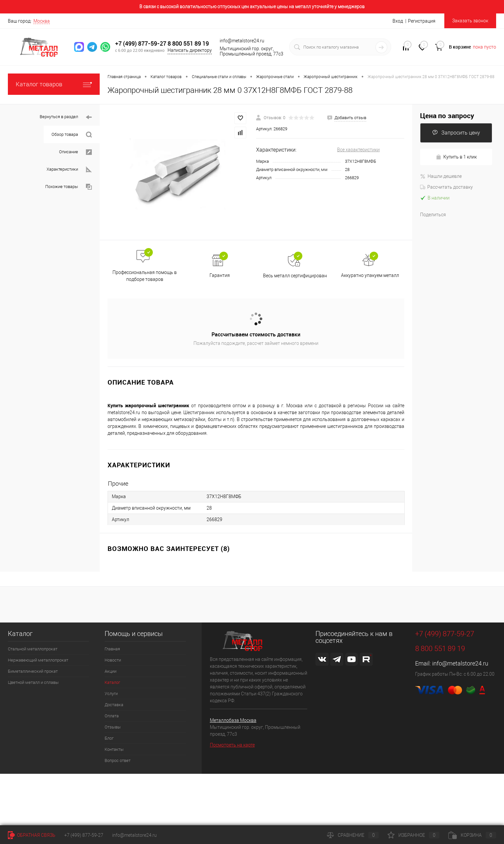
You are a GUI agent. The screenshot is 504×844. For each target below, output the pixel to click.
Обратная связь (32, 835)
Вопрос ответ (118, 760)
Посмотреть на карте (232, 745)
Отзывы (113, 727)
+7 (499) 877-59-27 (141, 43)
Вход (398, 21)
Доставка (114, 705)
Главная (112, 649)
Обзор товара (72, 135)
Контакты (114, 749)
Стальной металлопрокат (33, 649)
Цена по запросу (447, 116)
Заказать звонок (470, 21)
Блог (109, 738)
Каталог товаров (54, 84)
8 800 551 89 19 (188, 43)
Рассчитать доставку (446, 187)
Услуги (111, 694)
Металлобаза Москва (233, 720)
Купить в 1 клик (456, 157)
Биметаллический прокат (33, 671)
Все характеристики (358, 150)
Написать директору (190, 50)
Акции (111, 671)
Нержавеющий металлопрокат (38, 660)
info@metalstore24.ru (460, 663)
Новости (113, 660)
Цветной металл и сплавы (33, 682)
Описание (75, 152)
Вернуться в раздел (66, 117)
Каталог (112, 682)
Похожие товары (69, 187)
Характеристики (69, 169)
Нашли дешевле (441, 176)
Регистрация (422, 21)
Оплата (112, 716)
